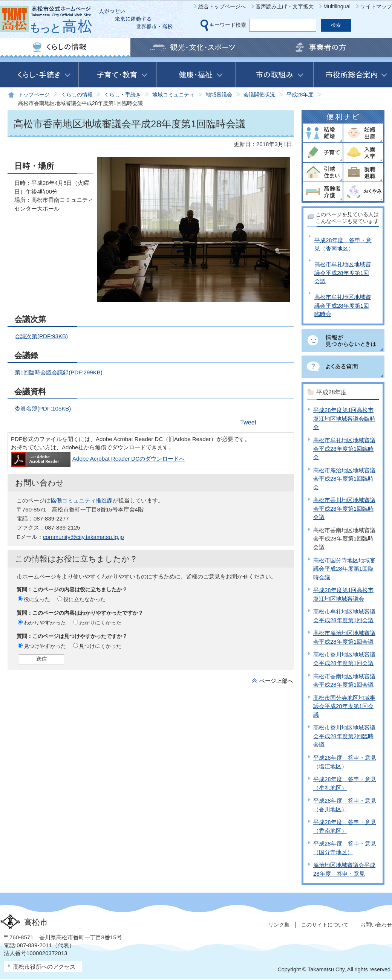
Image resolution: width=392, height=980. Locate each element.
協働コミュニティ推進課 (82, 500)
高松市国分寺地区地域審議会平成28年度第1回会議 (344, 706)
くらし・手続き (122, 95)
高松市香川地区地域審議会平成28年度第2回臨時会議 (344, 736)
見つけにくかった (100, 646)
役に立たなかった (84, 599)
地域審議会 (219, 95)
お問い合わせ (376, 925)
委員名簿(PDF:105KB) (43, 408)
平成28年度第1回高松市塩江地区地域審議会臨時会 (344, 418)
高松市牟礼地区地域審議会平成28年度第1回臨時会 (343, 305)
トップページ (34, 95)
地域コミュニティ (173, 95)
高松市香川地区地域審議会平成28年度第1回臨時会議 (344, 508)
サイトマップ (376, 6)
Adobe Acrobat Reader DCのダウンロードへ (98, 459)
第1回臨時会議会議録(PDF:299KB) (59, 372)
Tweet (248, 422)
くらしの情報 (77, 95)
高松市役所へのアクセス (44, 967)
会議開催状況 (259, 95)
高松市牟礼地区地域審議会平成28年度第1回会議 (343, 273)
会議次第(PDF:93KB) (41, 336)
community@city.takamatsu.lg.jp (83, 537)
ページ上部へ (276, 681)
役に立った (37, 599)
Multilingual (337, 6)
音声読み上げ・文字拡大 (285, 6)
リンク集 (279, 925)
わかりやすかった (45, 623)
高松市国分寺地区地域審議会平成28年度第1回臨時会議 (344, 569)
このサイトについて (325, 925)
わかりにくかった (100, 623)
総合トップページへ (222, 6)
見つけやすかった (45, 646)
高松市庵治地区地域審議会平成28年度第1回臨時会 (344, 479)
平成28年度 (300, 95)
